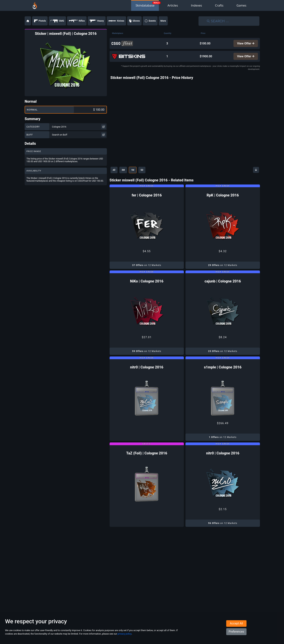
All (115, 171)
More (163, 21)
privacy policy (124, 636)
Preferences (236, 634)
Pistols (40, 21)
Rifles (77, 21)
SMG (57, 21)
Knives (116, 21)
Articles (173, 5)
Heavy (97, 21)
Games (241, 5)
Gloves (134, 21)
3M (125, 171)
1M (136, 171)
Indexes (196, 5)
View (245, 44)
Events (150, 21)
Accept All (236, 626)
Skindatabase (145, 5)
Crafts (219, 5)
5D (147, 171)
